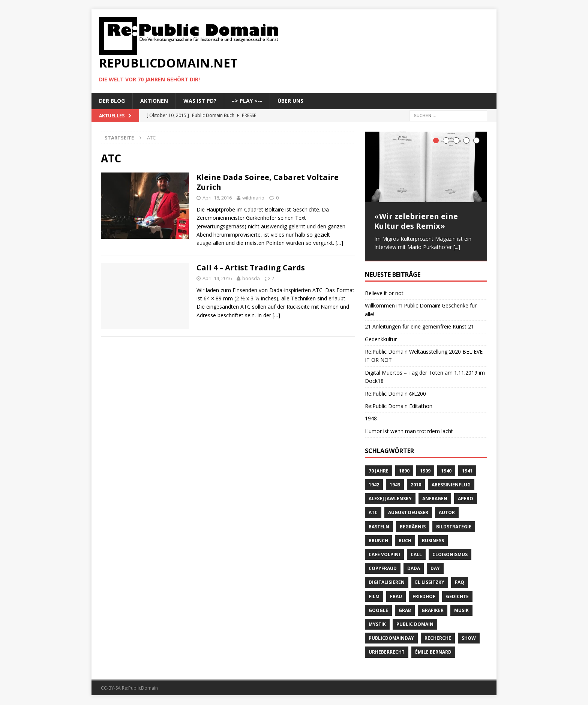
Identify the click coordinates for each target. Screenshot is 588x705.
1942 (374, 485)
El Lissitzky (430, 583)
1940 (446, 471)
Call (416, 555)
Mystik (377, 625)
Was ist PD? (200, 101)
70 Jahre (379, 471)
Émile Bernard (433, 653)
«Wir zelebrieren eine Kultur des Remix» (416, 221)
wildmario (253, 198)
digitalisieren (387, 583)
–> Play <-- (247, 101)
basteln (379, 527)
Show (469, 638)
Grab (405, 611)
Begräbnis (413, 527)
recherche (438, 638)
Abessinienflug (451, 485)
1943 (395, 485)
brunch (378, 541)
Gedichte (457, 597)
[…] (339, 243)
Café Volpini (384, 555)
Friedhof (424, 597)
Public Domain (415, 625)
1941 (467, 471)
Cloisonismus (450, 555)
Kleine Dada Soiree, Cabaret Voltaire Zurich (268, 182)
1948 (371, 419)
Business (433, 541)
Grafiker (433, 611)
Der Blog (112, 101)
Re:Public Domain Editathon (399, 406)
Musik (461, 611)
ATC (373, 513)
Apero (466, 499)
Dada (414, 569)
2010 (416, 485)
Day (435, 569)
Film (374, 597)
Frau (396, 597)
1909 (425, 471)
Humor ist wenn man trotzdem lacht (409, 431)
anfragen (435, 499)
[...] (457, 247)
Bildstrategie (454, 527)
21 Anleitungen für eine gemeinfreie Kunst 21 (419, 327)
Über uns (290, 101)
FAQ (460, 583)
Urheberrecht (387, 653)
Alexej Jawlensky (390, 499)
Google (378, 611)
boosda (251, 278)
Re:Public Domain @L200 (395, 394)
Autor (447, 513)
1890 (404, 471)
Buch (405, 541)
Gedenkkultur (381, 340)
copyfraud (383, 569)
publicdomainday (391, 638)
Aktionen (154, 101)
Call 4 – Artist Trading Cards (251, 268)
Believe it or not (384, 293)
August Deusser (408, 513)
